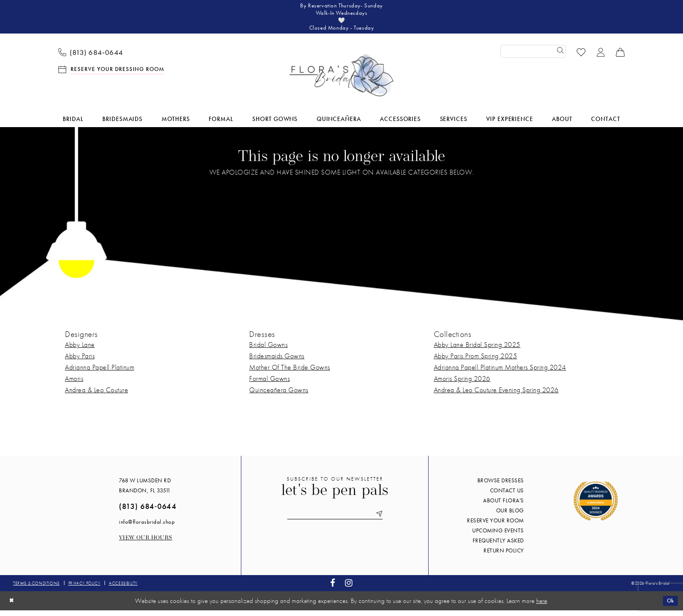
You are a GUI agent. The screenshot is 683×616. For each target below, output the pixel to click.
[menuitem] (91, 57)
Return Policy (504, 556)
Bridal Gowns (268, 350)
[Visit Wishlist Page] (581, 57)
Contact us (507, 496)
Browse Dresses (501, 486)
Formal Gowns (269, 384)
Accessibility (123, 588)
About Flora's (504, 506)
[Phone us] (91, 57)
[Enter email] (335, 520)
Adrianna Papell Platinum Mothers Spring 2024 (500, 372)
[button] (601, 57)
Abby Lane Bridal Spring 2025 (477, 350)
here (542, 606)
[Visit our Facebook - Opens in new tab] (333, 588)
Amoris (74, 384)
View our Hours (145, 543)
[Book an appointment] (112, 74)
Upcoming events (498, 536)
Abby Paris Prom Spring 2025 (476, 361)
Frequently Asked (498, 546)
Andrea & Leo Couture (96, 395)
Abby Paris (80, 361)
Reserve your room (495, 526)
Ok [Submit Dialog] (669, 606)
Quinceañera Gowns (279, 395)
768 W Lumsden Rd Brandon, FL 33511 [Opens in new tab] (145, 491)
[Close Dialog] (13, 606)
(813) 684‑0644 (147, 511)
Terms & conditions (36, 588)
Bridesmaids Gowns (277, 361)
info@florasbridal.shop (147, 527)
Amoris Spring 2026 (462, 384)
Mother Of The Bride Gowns (290, 372)
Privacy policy (84, 588)
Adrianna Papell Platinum (100, 372)
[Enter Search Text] (533, 57)
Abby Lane (80, 350)
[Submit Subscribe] (386, 520)
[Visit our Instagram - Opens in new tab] (349, 588)
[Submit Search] (559, 57)
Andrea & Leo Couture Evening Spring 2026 (496, 395)
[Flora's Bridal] (341, 81)
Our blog (510, 516)
